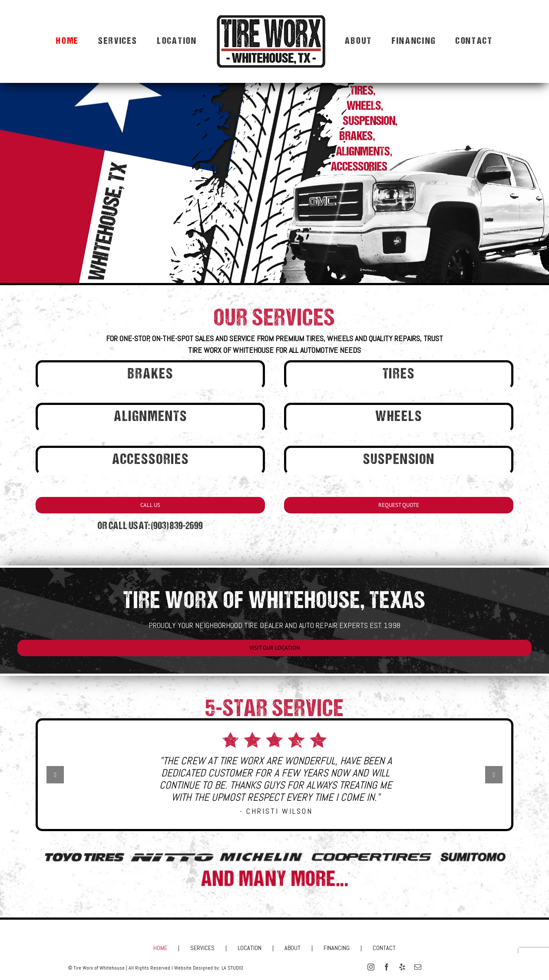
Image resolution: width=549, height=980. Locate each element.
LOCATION (250, 948)
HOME (160, 948)
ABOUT (293, 948)
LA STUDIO (232, 968)
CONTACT (384, 948)
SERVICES (202, 948)
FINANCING (337, 948)
